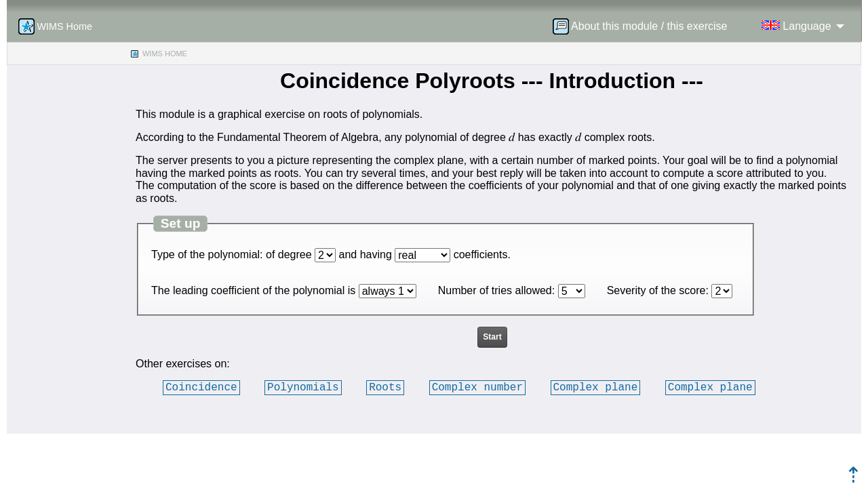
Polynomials (303, 387)
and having (366, 255)
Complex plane (595, 387)
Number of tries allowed (495, 290)
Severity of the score (656, 290)
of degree (289, 255)
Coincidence (201, 387)
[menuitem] (644, 26)
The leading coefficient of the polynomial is (253, 290)
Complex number (477, 387)
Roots (385, 387)
